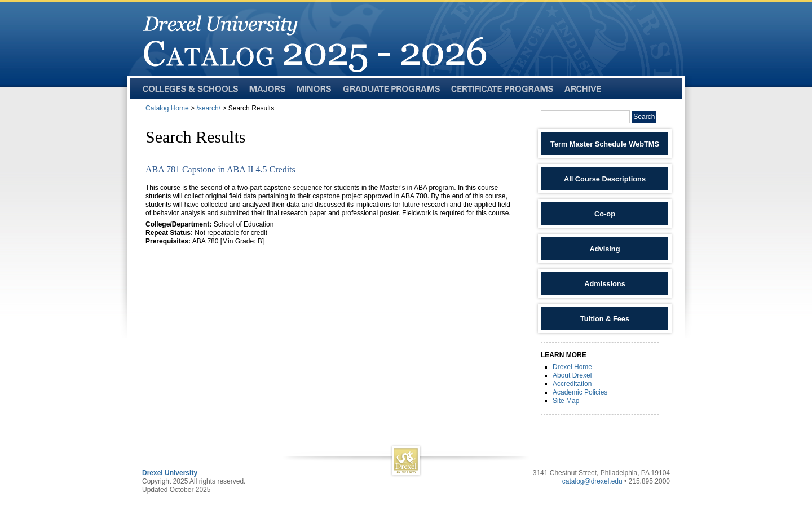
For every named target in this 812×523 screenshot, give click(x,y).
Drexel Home (572, 367)
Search (644, 117)
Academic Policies (580, 392)
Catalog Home (167, 108)
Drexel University (170, 473)
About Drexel (572, 375)
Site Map (566, 401)
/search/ (208, 108)
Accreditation (572, 384)
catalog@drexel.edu (592, 481)
